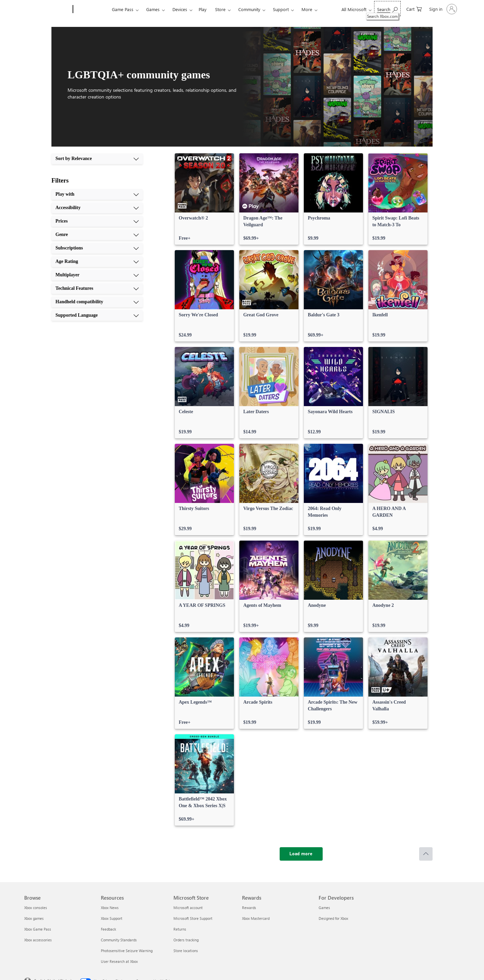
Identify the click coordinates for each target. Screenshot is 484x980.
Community (249, 9)
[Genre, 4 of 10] (97, 235)
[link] (204, 199)
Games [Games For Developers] (324, 908)
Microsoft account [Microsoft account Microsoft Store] (188, 908)
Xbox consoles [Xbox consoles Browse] (36, 908)
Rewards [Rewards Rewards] (249, 908)
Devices (180, 9)
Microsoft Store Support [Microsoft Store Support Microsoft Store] (193, 918)
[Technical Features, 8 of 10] (97, 288)
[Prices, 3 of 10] (97, 221)
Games (153, 9)
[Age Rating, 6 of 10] (97, 262)
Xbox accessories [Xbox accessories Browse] (38, 940)
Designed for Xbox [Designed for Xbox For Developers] (333, 918)
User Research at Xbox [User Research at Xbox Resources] (119, 961)
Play (203, 9)
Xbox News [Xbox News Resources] (110, 908)
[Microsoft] (47, 9)
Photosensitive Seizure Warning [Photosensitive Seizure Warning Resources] (127, 951)
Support (281, 9)
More (307, 9)
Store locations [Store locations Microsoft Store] (186, 951)
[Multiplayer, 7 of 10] (97, 275)
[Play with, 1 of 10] (97, 194)
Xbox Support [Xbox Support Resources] (112, 918)
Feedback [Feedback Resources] (108, 929)
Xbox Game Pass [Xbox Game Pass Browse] (38, 929)
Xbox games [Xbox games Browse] (34, 918)
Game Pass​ (123, 9)
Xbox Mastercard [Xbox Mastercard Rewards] (256, 918)
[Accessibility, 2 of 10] (97, 208)
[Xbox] (92, 9)
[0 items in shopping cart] (414, 9)
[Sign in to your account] (442, 9)
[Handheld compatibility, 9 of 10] (97, 302)
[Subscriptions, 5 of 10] (97, 248)
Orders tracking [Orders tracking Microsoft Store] (186, 940)
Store (220, 9)
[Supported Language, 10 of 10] (97, 315)
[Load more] (301, 854)
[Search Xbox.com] (387, 9)
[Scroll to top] (426, 854)
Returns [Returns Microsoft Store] (180, 929)
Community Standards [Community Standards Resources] (119, 940)
